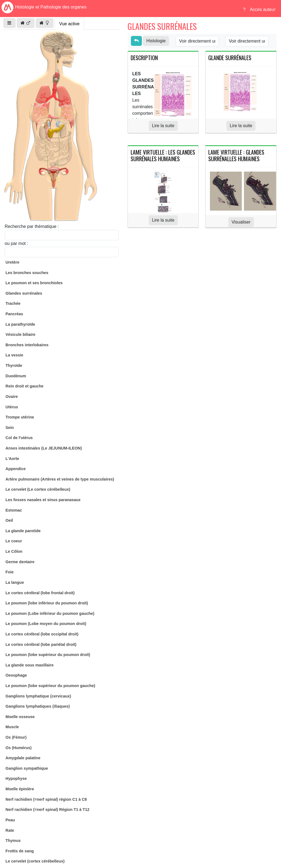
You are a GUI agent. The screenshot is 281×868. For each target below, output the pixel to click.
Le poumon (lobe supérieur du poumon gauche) (50, 686)
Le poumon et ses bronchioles (34, 283)
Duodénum (16, 376)
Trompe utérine (20, 417)
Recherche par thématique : (32, 226)
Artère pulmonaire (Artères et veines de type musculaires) (60, 479)
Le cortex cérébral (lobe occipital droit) (42, 634)
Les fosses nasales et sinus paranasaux (43, 500)
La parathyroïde (20, 324)
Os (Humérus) (19, 748)
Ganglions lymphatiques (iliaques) (38, 706)
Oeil (9, 520)
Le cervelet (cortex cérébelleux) (35, 861)
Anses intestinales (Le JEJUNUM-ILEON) (44, 448)
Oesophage (16, 675)
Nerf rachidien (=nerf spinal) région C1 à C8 (46, 799)
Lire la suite (163, 126)
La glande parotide (23, 531)
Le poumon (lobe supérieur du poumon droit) (48, 655)
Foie (10, 572)
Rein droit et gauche (24, 386)
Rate (10, 830)
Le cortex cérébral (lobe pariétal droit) (41, 644)
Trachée (13, 303)
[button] (9, 23)
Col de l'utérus (19, 438)
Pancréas (14, 314)
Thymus (13, 841)
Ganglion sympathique (27, 768)
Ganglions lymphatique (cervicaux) (38, 696)
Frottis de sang (20, 851)
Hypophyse (16, 778)
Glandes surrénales (24, 293)
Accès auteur (263, 9)
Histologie (156, 41)
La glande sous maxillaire (29, 665)
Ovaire (12, 397)
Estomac (14, 510)
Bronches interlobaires (27, 345)
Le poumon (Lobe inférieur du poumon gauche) (50, 613)
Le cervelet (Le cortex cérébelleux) (38, 489)
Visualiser (241, 222)
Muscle (12, 727)
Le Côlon (14, 551)
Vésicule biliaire (20, 334)
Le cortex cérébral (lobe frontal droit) (40, 593)
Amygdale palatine (23, 758)
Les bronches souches (27, 273)
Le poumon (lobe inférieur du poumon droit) (47, 603)
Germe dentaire (20, 562)
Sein (10, 428)
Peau (10, 820)
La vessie (14, 355)
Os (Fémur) (16, 737)
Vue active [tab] (69, 24)
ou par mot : (16, 243)
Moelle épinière (20, 789)
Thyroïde (14, 365)
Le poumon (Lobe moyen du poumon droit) (46, 624)
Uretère (12, 262)
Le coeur (14, 541)
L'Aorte (12, 459)
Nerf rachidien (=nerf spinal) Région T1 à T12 (47, 810)
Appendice (16, 469)
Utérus (12, 407)
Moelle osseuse (20, 717)
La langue (15, 582)
